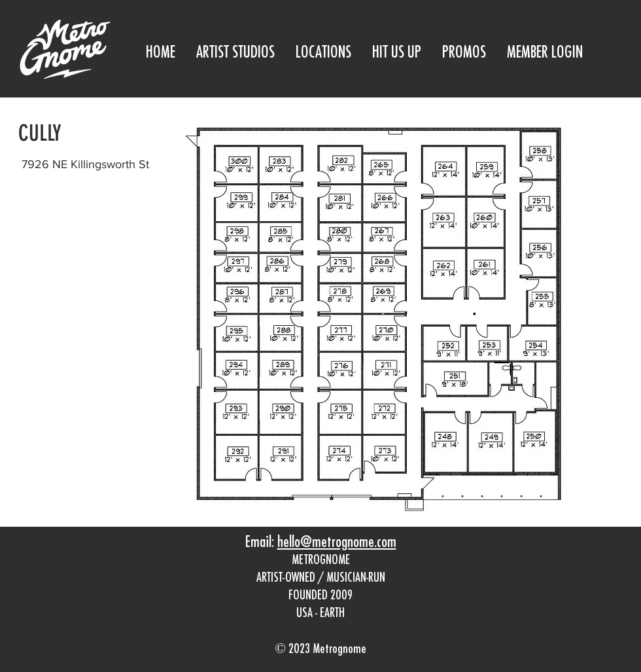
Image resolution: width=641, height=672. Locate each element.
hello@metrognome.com (337, 543)
